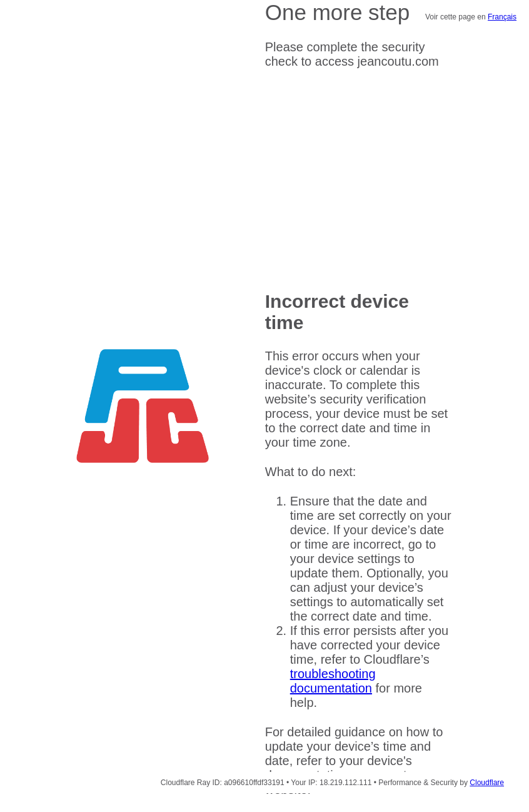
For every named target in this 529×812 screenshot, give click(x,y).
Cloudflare (487, 783)
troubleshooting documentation (333, 681)
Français (502, 17)
